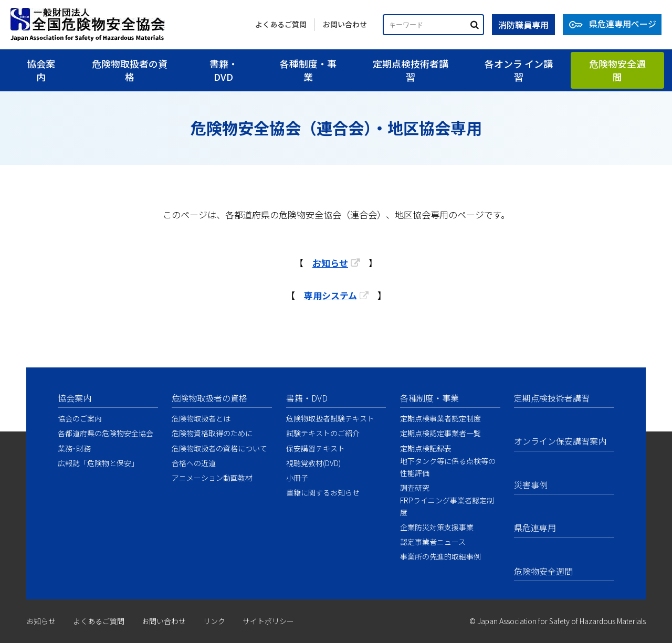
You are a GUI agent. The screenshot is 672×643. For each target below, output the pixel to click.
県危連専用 (535, 528)
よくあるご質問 (281, 24)
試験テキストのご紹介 (323, 433)
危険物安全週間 (617, 70)
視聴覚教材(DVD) (313, 463)
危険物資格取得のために (212, 433)
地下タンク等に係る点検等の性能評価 (448, 467)
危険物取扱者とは (201, 418)
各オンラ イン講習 (519, 70)
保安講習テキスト (316, 448)
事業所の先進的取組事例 (440, 556)
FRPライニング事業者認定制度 (447, 506)
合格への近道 (194, 463)
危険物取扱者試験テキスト (330, 418)
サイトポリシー (268, 621)
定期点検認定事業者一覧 (440, 433)
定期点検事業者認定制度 (440, 418)
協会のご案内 (80, 418)
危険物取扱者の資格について (219, 448)
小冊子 (297, 478)
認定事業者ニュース (433, 542)
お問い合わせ (345, 24)
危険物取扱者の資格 (130, 70)
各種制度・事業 (308, 70)
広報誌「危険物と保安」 (98, 463)
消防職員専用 (523, 25)
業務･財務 (74, 448)
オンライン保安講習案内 (560, 441)
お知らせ (330, 263)
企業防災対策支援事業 (437, 527)
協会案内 (41, 70)
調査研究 (415, 488)
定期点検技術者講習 (411, 70)
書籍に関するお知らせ (323, 492)
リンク (214, 621)
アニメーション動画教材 (212, 478)
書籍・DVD (224, 70)
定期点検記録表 (426, 448)
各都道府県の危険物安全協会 (106, 433)
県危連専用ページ (623, 24)
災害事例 (531, 484)
